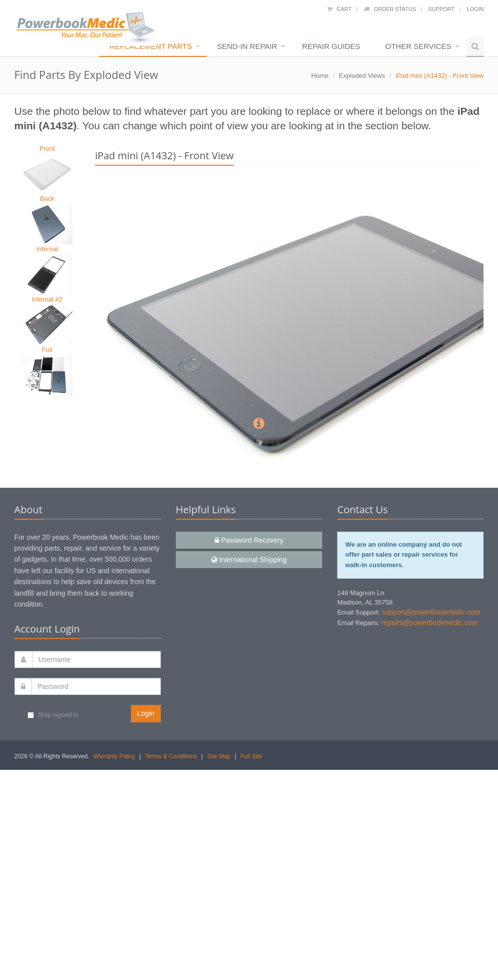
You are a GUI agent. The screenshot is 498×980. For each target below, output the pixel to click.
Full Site (251, 756)
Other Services (418, 46)
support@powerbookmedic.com (431, 612)
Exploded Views (362, 76)
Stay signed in (53, 715)
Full (47, 350)
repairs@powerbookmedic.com (429, 623)
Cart (339, 9)
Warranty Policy (114, 756)
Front (47, 149)
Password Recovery (249, 540)
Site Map (219, 756)
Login (475, 9)
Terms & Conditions (171, 756)
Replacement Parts (151, 46)
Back (47, 198)
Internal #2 (47, 299)
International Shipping (249, 560)
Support (441, 9)
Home (320, 76)
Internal (47, 249)
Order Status (390, 9)
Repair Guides (331, 46)
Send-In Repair (247, 46)
